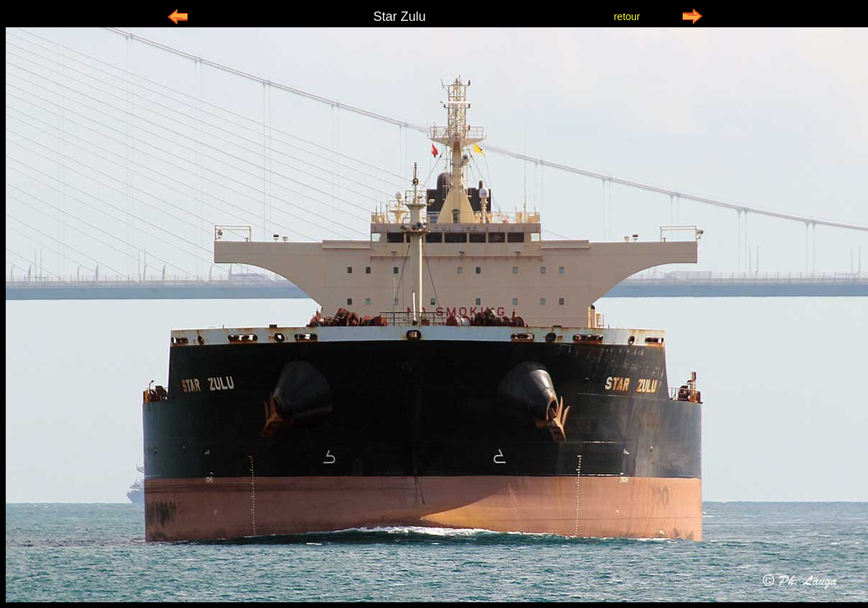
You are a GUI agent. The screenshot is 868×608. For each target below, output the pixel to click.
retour (627, 17)
